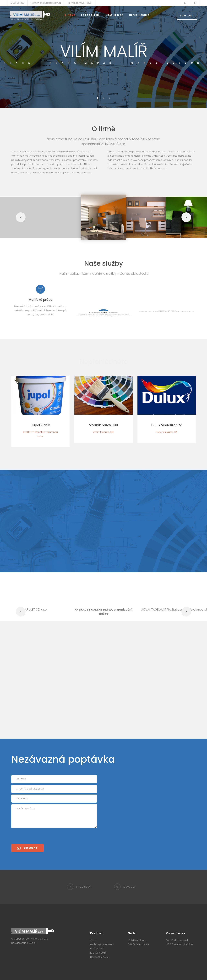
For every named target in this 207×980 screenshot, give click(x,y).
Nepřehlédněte (140, 15)
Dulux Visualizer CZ (167, 425)
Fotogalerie (90, 15)
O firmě (70, 15)
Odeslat (29, 848)
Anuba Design (28, 943)
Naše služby (114, 15)
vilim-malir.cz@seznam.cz (48, 3)
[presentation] (36, 836)
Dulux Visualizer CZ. (167, 432)
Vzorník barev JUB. (103, 432)
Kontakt (187, 16)
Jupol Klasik (41, 425)
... (158, 15)
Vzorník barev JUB (103, 425)
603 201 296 (19, 3)
